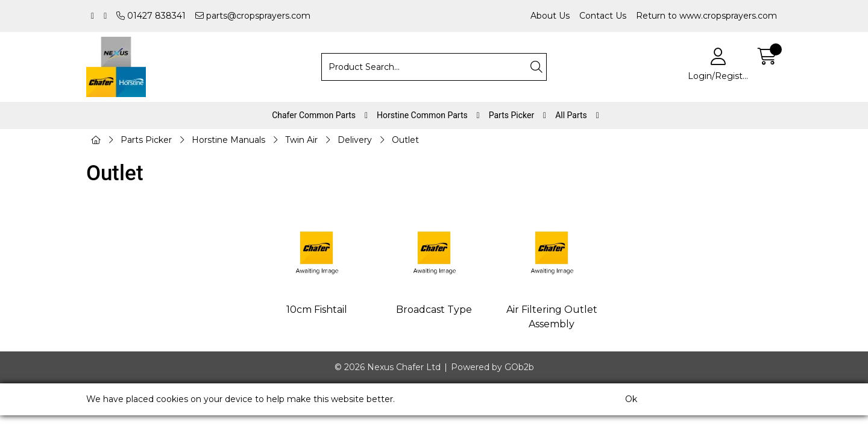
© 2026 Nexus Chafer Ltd (388, 367)
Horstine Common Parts (422, 115)
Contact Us (603, 16)
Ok (631, 399)
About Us (550, 16)
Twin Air (301, 140)
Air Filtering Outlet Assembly (552, 317)
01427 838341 (151, 16)
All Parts (571, 115)
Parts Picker (511, 115)
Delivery (355, 140)
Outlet (405, 140)
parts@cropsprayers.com (253, 16)
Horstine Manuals (228, 140)
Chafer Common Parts (314, 115)
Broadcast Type (434, 310)
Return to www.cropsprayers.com (706, 16)
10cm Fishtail (317, 310)
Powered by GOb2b (492, 367)
